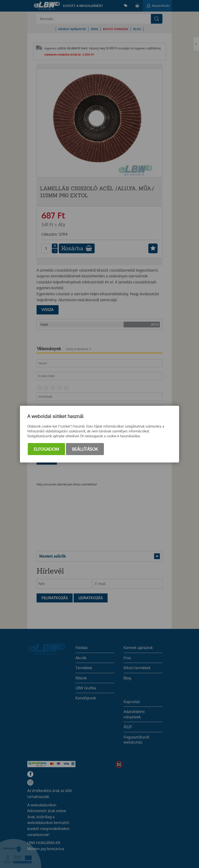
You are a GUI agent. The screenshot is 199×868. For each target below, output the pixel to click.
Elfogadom (46, 449)
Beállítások (85, 449)
